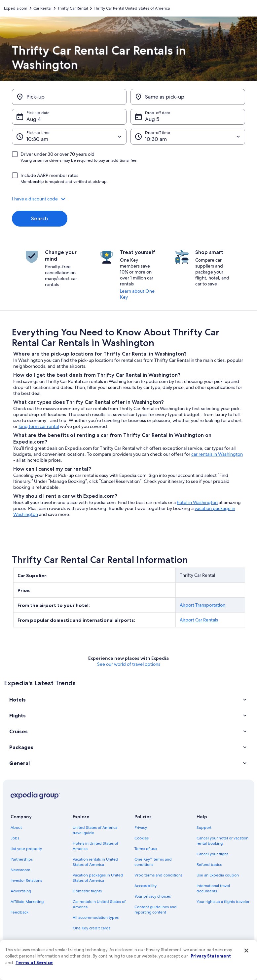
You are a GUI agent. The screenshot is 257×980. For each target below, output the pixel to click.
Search (39, 218)
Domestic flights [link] (87, 891)
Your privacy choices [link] (153, 896)
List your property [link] (26, 849)
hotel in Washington (197, 502)
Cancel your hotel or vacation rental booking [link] (222, 841)
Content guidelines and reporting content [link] (156, 910)
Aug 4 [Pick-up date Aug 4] (34, 119)
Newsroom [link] (20, 870)
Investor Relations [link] (26, 880)
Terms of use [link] (146, 849)
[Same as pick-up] (188, 97)
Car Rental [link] (42, 8)
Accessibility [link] (146, 886)
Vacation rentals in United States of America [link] (95, 862)
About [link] (16, 828)
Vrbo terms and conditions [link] (158, 875)
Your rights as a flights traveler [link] (223, 902)
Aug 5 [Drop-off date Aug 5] (152, 119)
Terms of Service (34, 962)
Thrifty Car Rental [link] (73, 8)
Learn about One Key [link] (137, 294)
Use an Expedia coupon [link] (218, 875)
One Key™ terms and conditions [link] (153, 862)
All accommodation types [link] (96, 917)
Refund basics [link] (209, 865)
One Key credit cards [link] (92, 928)
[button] (128, 199)
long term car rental (39, 426)
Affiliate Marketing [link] (27, 902)
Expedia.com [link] (16, 8)
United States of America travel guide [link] (95, 830)
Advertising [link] (21, 891)
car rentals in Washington (217, 454)
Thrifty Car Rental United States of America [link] (132, 8)
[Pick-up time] (69, 137)
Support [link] (204, 828)
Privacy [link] (141, 828)
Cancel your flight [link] (212, 854)
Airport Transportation (202, 605)
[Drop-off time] (188, 137)
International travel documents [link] (213, 888)
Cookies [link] (142, 838)
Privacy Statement (211, 956)
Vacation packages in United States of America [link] (98, 878)
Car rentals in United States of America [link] (99, 904)
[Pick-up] (69, 97)
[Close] (246, 951)
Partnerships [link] (22, 859)
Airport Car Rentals (199, 620)
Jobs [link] (15, 838)
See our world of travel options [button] (129, 664)
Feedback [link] (19, 912)
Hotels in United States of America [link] (95, 846)
